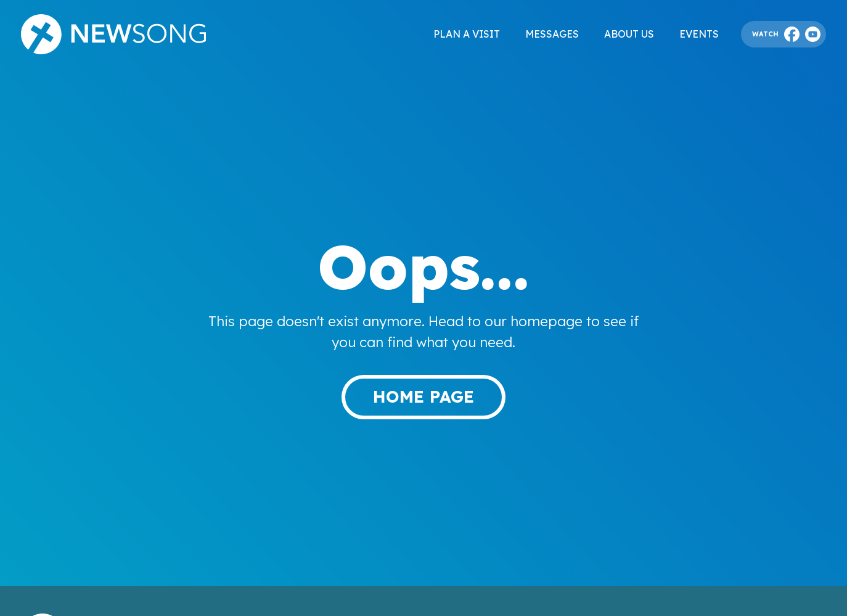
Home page (423, 396)
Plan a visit (467, 34)
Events (699, 34)
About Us (629, 34)
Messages (552, 34)
